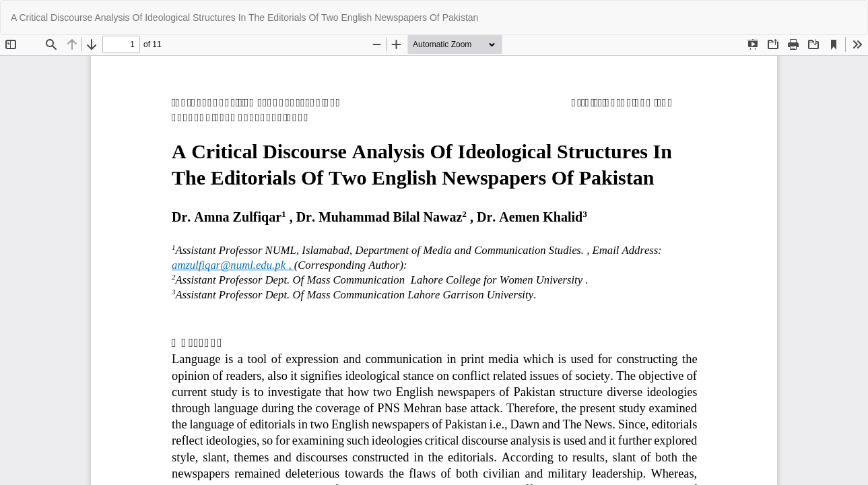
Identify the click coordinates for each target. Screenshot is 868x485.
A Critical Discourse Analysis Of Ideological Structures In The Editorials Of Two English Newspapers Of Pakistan (244, 18)
